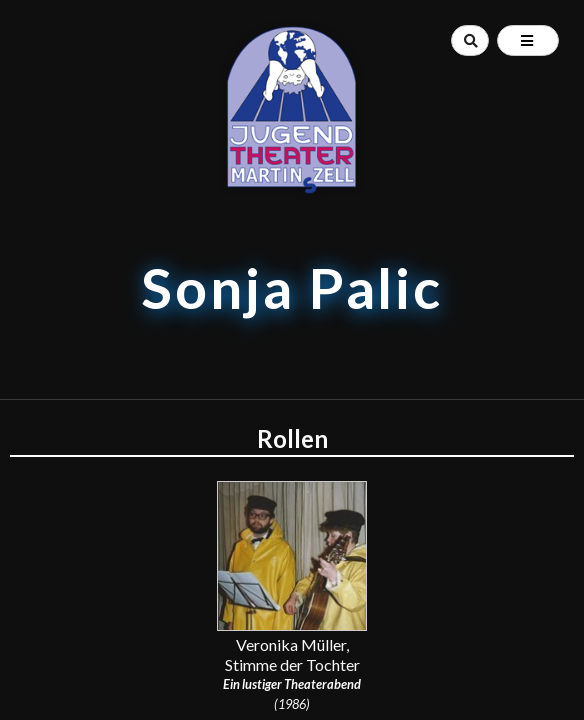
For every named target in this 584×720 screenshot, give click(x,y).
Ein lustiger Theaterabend (292, 684)
